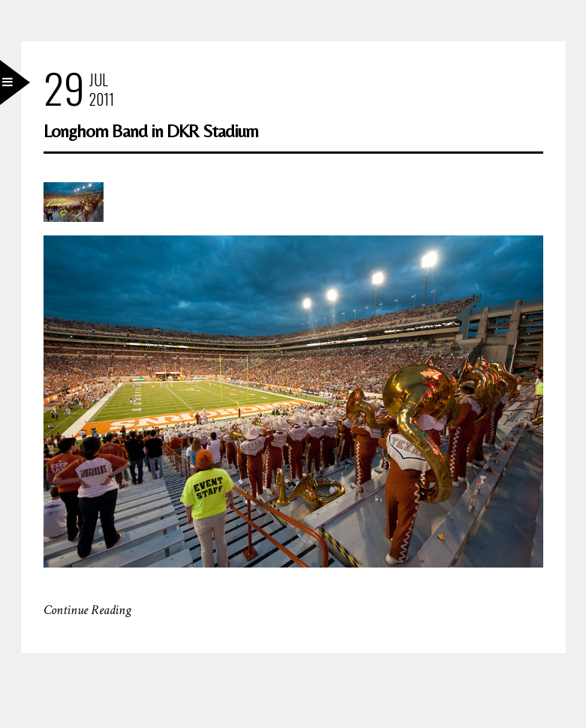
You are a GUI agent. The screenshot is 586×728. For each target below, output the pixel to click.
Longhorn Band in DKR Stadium (151, 131)
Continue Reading (87, 610)
